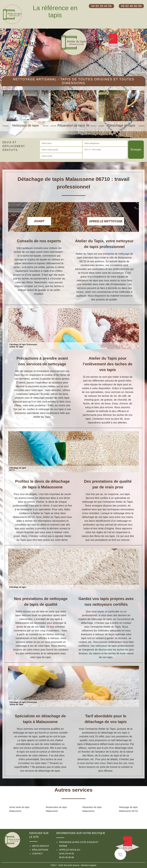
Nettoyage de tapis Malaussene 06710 (128, 809)
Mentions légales (89, 865)
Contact (38, 854)
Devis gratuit (41, 846)
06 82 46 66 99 (66, 857)
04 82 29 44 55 (66, 854)
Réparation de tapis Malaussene (92, 809)
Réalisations (40, 850)
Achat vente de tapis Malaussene (19, 809)
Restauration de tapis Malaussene (56, 809)
